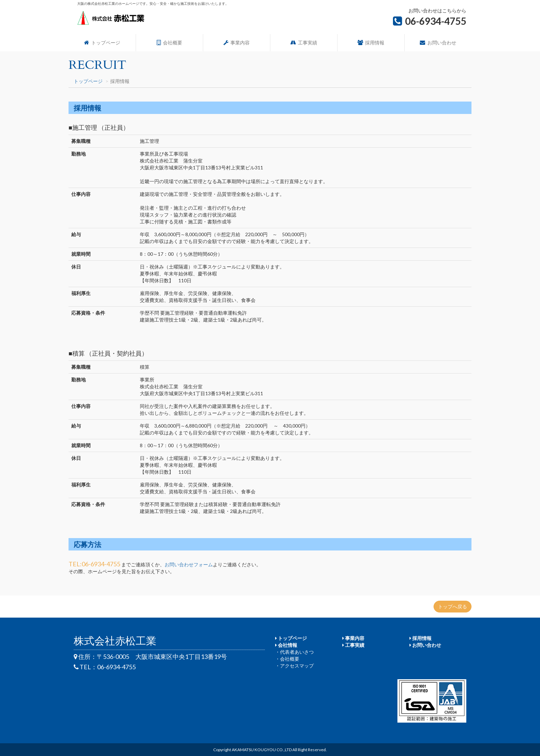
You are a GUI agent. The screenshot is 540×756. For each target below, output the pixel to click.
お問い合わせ (438, 43)
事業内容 (237, 43)
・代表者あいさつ (294, 652)
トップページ (102, 43)
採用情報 (371, 43)
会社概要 (169, 43)
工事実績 (304, 43)
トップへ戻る (453, 606)
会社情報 (286, 645)
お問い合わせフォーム (189, 564)
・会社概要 (287, 659)
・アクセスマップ (294, 666)
